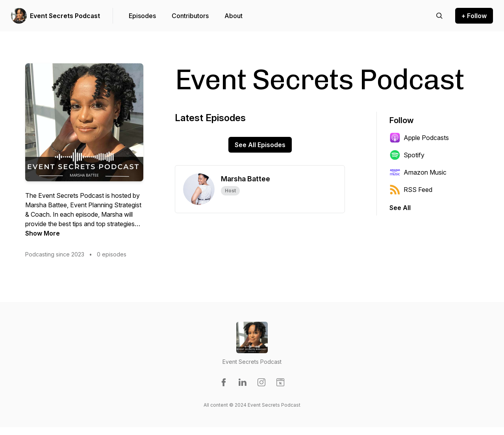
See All (400, 208)
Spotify (407, 155)
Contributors (190, 16)
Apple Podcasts (419, 138)
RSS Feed (411, 190)
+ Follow (474, 16)
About (233, 16)
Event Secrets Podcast (65, 16)
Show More (43, 233)
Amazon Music (418, 172)
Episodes (142, 16)
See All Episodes (260, 145)
